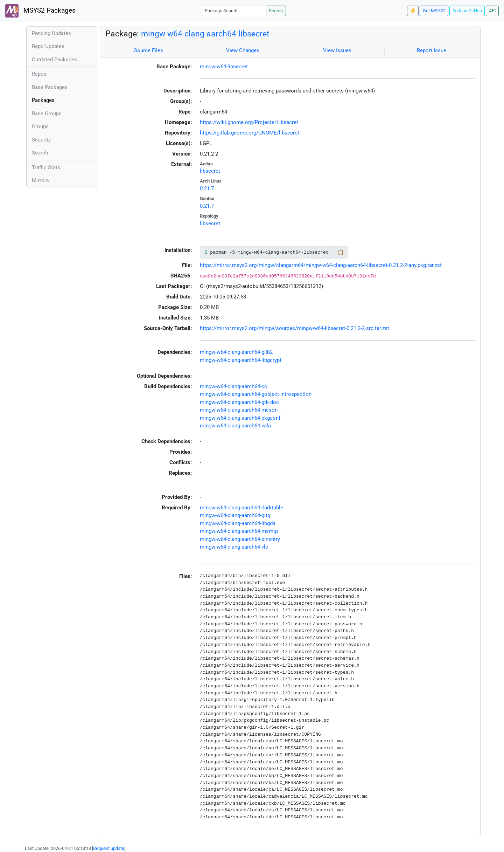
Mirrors (40, 180)
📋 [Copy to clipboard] (341, 252)
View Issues (337, 50)
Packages (43, 100)
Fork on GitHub (467, 11)
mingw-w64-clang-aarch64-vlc (234, 547)
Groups (40, 126)
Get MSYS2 (434, 11)
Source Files (149, 50)
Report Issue (432, 50)
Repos (39, 74)
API (492, 11)
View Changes (243, 50)
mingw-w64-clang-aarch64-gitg (235, 515)
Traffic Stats (46, 167)
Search (276, 11)
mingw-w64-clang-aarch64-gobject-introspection (256, 394)
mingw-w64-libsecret (224, 67)
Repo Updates (48, 46)
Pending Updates (51, 33)
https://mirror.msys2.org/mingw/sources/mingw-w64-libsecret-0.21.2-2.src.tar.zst (295, 328)
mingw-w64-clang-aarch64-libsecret (205, 34)
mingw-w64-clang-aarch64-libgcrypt (241, 360)
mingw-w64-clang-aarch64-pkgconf (240, 418)
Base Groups (47, 114)
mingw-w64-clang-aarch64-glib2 (236, 352)
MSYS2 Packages (40, 11)
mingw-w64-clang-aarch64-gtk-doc (239, 402)
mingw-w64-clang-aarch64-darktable (241, 508)
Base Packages (50, 87)
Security (41, 140)
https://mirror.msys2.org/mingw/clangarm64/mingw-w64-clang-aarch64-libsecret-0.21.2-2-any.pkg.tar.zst (321, 265)
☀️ (413, 11)
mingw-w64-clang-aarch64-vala (235, 426)
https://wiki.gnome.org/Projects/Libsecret (249, 122)
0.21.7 (207, 188)
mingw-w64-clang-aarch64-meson (239, 410)
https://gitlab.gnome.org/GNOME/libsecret (250, 133)
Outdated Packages (54, 60)
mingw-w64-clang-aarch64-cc (233, 386)
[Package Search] (234, 11)
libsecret (210, 171)
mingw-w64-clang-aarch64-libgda (238, 523)
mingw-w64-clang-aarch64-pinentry (240, 539)
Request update (109, 848)
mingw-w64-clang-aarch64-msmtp (239, 531)
